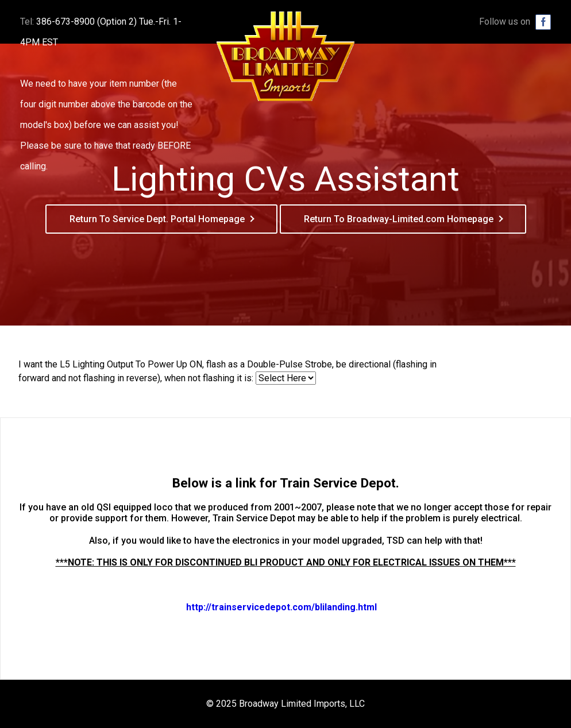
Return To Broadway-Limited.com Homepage (399, 219)
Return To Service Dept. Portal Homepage (157, 219)
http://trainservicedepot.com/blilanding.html (281, 607)
